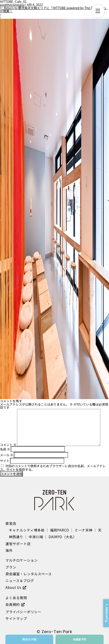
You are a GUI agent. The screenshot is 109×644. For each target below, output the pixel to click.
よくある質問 (16, 598)
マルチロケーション (21, 560)
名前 (5, 449)
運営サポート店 (18, 544)
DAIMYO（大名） (63, 537)
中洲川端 (36, 537)
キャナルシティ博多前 (27, 530)
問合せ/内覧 (29, 639)
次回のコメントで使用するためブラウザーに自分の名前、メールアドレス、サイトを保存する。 (53, 468)
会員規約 (13, 604)
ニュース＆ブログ (20, 580)
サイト (5, 461)
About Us (13, 587)
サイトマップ (16, 618)
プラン (11, 567)
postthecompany (12, 5)
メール (7, 455)
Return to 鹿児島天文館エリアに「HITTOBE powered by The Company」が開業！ (54, 9)
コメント (8, 445)
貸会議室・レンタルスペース (29, 574)
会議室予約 (79, 639)
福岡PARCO (60, 530)
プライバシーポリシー (23, 612)
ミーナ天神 (83, 530)
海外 (9, 550)
